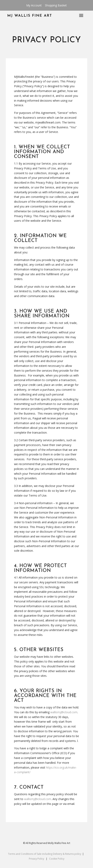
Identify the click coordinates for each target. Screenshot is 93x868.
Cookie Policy (57, 859)
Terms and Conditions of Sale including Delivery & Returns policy (45, 854)
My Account (34, 5)
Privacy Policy (36, 859)
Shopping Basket (56, 5)
